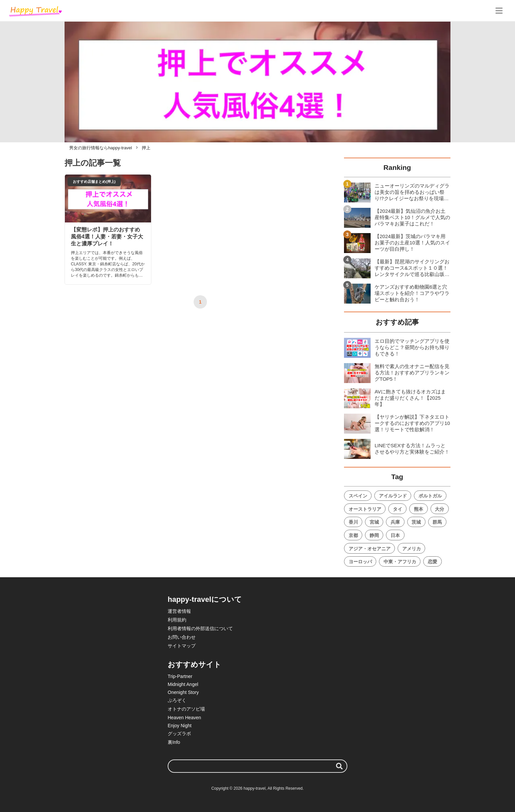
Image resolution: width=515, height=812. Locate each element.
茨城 (416, 522)
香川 (353, 522)
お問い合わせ (182, 637)
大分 (439, 509)
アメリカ (412, 549)
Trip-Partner (180, 676)
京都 (353, 535)
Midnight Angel (183, 684)
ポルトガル (430, 496)
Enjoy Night (180, 726)
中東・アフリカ (400, 562)
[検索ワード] (257, 766)
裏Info (174, 742)
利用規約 (177, 620)
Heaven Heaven (184, 718)
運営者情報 (179, 611)
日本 (395, 535)
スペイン (358, 496)
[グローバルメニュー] (499, 11)
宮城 (374, 522)
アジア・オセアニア (370, 549)
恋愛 (432, 562)
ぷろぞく (177, 700)
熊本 (419, 509)
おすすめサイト (194, 665)
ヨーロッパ (360, 562)
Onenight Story (183, 692)
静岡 (374, 535)
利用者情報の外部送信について (200, 628)
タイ (398, 509)
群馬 (437, 522)
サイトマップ (182, 646)
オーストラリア (365, 509)
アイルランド (393, 496)
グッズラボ (179, 734)
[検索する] (339, 766)
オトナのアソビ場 (186, 709)
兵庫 (395, 522)
